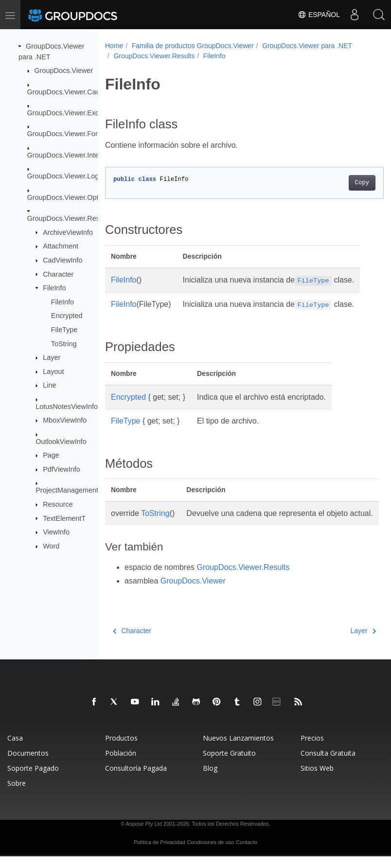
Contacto (247, 854)
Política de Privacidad (160, 854)
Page (51, 455)
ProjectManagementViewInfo (80, 490)
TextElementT (64, 518)
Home (114, 46)
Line (49, 385)
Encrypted (67, 316)
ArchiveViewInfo (68, 232)
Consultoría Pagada (136, 780)
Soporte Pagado (33, 780)
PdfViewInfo (62, 469)
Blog (210, 780)
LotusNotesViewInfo (67, 407)
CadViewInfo (62, 260)
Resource (58, 504)
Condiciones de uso (211, 854)
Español (319, 15)
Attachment (61, 246)
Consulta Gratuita (328, 765)
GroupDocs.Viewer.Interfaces (73, 155)
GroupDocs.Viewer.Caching (70, 91)
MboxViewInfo (65, 420)
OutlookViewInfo (61, 442)
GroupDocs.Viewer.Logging (70, 176)
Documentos (28, 765)
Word (51, 546)
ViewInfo (56, 532)
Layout (53, 372)
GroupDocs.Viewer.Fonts (66, 134)
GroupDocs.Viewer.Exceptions (74, 113)
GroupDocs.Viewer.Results (69, 218)
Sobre (17, 795)
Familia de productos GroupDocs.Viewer (193, 46)
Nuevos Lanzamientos (238, 750)
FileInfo (54, 288)
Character (58, 274)
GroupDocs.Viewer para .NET (307, 46)
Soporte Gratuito (229, 765)
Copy (342, 183)
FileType (64, 330)
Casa (15, 750)
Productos (121, 750)
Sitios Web (317, 780)
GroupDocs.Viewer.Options (69, 197)
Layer (52, 357)
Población (121, 765)
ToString (64, 343)
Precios (312, 750)
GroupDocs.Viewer (64, 71)
